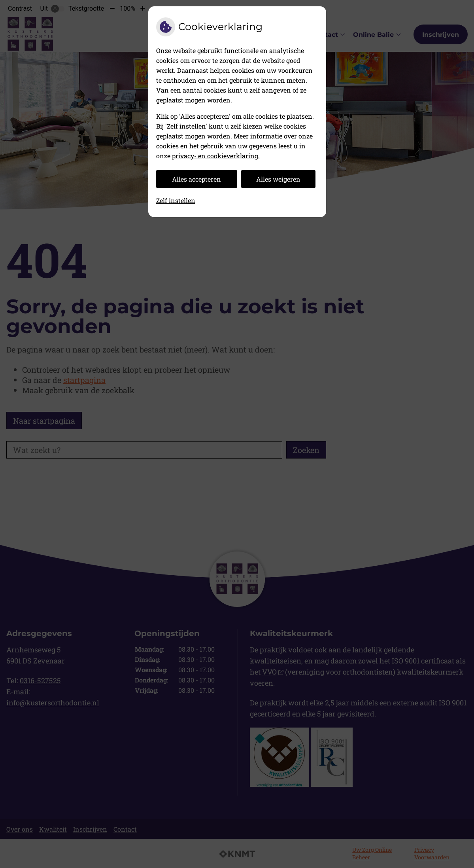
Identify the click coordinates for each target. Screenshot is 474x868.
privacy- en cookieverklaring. (216, 156)
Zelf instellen (176, 200)
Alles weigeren (278, 179)
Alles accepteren (196, 179)
